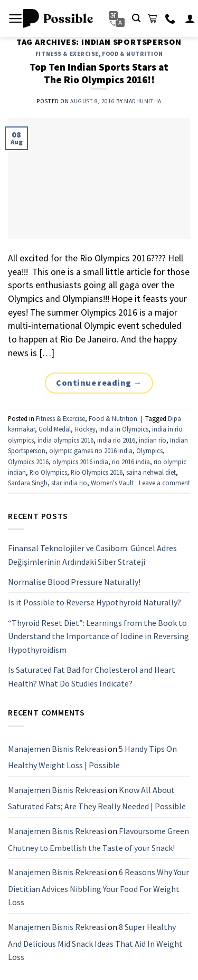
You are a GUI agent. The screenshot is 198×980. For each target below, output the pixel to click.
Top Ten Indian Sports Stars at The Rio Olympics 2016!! (99, 73)
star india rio (69, 483)
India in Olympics (124, 429)
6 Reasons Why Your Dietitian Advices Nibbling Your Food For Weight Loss (98, 887)
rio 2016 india (131, 462)
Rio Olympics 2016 (97, 472)
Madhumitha (143, 101)
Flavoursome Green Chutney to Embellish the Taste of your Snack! (98, 839)
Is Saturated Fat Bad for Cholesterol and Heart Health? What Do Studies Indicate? (92, 677)
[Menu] (16, 18)
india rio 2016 (116, 440)
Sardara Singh (28, 483)
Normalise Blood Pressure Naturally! (74, 582)
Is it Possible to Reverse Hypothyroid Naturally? (95, 602)
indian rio (153, 440)
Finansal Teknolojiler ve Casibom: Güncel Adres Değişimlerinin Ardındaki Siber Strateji (92, 555)
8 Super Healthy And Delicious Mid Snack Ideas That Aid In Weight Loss (95, 942)
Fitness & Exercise (67, 54)
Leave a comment (164, 483)
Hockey (85, 429)
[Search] (136, 18)
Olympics (149, 450)
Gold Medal (55, 429)
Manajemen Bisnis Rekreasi (57, 748)
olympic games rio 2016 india (91, 450)
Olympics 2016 (28, 462)
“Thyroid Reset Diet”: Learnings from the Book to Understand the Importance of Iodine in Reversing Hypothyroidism (98, 636)
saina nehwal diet (151, 472)
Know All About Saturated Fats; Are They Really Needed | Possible (97, 798)
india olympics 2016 (65, 440)
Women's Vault (112, 483)
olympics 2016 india (80, 462)
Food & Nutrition (132, 54)
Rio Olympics (48, 472)
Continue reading (99, 383)
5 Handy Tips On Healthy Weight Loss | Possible (92, 757)
